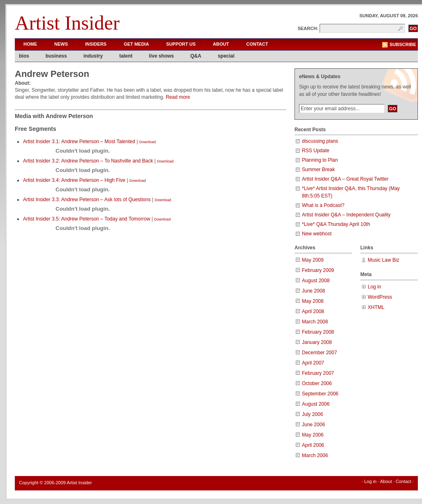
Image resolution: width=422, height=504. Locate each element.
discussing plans (320, 141)
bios (24, 56)
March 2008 (315, 322)
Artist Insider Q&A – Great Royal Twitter (345, 179)
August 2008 (316, 281)
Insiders (96, 44)
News (61, 44)
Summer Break (318, 170)
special (226, 56)
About (221, 44)
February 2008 (318, 332)
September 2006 (320, 394)
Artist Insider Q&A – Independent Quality (346, 215)
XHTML (376, 307)
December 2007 (319, 353)
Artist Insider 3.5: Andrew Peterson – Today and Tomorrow (87, 219)
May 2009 (313, 260)
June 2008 (313, 291)
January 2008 (317, 342)
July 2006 (312, 414)
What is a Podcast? (323, 205)
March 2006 (315, 455)
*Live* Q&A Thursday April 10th (336, 224)
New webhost (317, 234)
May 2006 (313, 435)
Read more (178, 97)
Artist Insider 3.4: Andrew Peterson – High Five (74, 180)
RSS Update (316, 151)
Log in (374, 287)
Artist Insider (67, 23)
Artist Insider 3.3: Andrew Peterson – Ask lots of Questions (87, 200)
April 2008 (313, 311)
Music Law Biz (384, 260)
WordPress (380, 297)
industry (93, 56)
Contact (257, 44)
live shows (161, 56)
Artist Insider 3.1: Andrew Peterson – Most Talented (79, 142)
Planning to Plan (320, 160)
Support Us (181, 44)
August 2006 (316, 404)
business (56, 56)
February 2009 (318, 270)
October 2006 (317, 383)
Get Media (136, 44)
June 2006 (313, 425)
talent (126, 56)
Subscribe (403, 44)
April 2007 (313, 363)
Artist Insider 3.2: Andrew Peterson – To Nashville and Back (88, 161)
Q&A (196, 56)
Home (30, 44)
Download (147, 142)
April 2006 (313, 445)
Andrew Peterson (52, 74)
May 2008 (313, 301)
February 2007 (318, 373)
